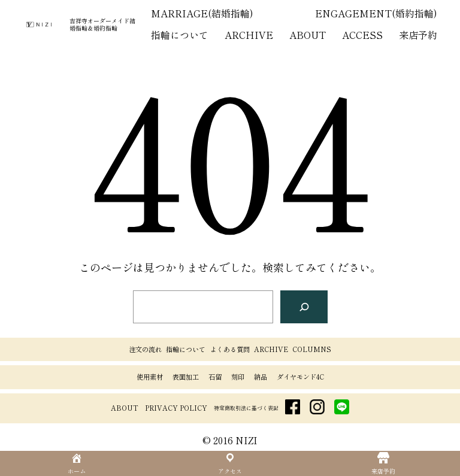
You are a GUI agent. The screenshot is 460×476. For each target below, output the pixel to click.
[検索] (304, 307)
